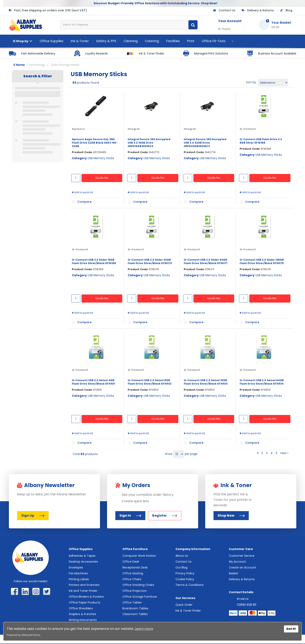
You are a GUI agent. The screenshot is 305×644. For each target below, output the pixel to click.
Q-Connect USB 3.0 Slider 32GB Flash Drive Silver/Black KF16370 (150, 261)
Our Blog (181, 567)
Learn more (144, 629)
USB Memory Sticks (101, 158)
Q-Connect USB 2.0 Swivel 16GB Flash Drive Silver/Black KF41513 (206, 382)
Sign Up (33, 516)
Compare (81, 202)
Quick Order (184, 605)
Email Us (243, 599)
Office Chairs (132, 579)
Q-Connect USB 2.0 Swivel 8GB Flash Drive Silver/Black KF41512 (150, 382)
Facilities (173, 41)
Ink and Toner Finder (83, 591)
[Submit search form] (193, 25)
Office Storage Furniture (140, 597)
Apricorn (78, 129)
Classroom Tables (135, 614)
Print (191, 41)
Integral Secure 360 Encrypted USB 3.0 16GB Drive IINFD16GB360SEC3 (149, 143)
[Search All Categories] (129, 25)
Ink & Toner (80, 41)
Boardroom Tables (135, 608)
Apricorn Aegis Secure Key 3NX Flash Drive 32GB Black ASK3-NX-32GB (95, 143)
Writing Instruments (83, 620)
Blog (289, 10)
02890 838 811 (247, 605)
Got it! (291, 629)
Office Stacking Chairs (138, 585)
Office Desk (131, 562)
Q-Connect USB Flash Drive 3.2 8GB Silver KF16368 (261, 141)
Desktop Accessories (83, 562)
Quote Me (102, 178)
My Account (237, 562)
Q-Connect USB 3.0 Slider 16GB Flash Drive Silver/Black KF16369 (94, 261)
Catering (152, 41)
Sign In (130, 516)
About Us (182, 556)
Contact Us (227, 10)
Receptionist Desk (135, 567)
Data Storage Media (65, 65)
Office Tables (132, 602)
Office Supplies (52, 41)
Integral (134, 129)
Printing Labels (79, 579)
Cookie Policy (185, 579)
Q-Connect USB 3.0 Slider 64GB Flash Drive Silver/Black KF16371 (206, 261)
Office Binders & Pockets (86, 597)
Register (165, 516)
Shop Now (231, 516)
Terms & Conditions (190, 585)
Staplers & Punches (82, 614)
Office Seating (133, 573)
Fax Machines (78, 573)
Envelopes (76, 567)
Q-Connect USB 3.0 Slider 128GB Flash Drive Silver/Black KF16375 (262, 261)
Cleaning (131, 41)
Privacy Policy (185, 573)
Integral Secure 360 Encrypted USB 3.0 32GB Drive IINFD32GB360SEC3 (205, 143)
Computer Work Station (139, 556)
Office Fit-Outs (214, 41)
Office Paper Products (84, 602)
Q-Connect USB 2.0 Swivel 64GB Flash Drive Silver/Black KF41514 (262, 382)
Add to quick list (82, 192)
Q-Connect (248, 129)
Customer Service (242, 556)
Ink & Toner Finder (188, 611)
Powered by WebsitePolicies (23, 635)
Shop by (21, 41)
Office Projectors (134, 591)
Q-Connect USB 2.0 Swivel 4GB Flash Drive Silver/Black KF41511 (93, 382)
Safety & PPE (106, 41)
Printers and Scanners (84, 585)
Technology (37, 65)
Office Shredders (81, 608)
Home (19, 65)
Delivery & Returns (260, 10)
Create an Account (243, 567)
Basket (234, 573)
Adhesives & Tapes (82, 556)
